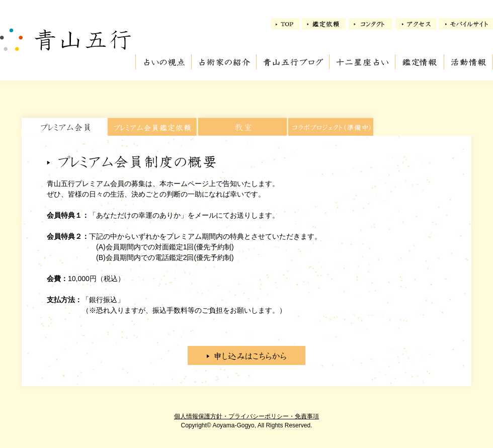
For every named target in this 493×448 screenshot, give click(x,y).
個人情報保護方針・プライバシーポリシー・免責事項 (247, 416)
